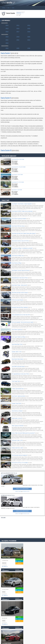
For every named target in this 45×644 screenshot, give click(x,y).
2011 (18, 25)
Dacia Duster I (9, 53)
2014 (18, 29)
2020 (29, 37)
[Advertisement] (11, 527)
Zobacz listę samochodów (22, 489)
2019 (18, 37)
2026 (29, 48)
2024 (7, 43)
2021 (7, 40)
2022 (18, 40)
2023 (29, 40)
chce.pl (8, 2)
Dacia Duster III (10, 150)
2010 (7, 25)
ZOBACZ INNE (18, 491)
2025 (18, 48)
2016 (7, 32)
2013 (7, 29)
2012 (29, 25)
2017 (18, 32)
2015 (29, 29)
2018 (29, 32)
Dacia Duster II (10, 98)
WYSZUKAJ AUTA (26, 491)
